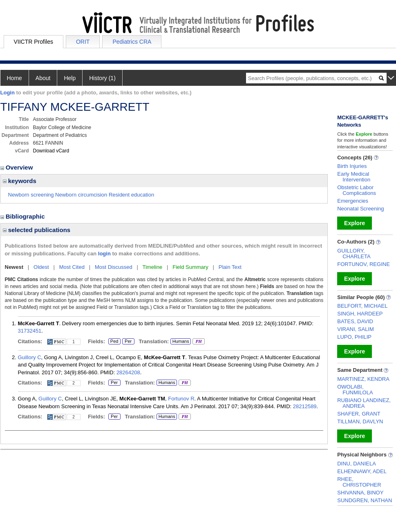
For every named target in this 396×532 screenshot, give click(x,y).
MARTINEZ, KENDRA (363, 379)
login (104, 254)
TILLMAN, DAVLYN (360, 421)
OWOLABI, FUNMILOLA (355, 390)
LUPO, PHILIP (354, 337)
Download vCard (51, 151)
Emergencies (353, 201)
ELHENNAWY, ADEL (362, 471)
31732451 (30, 331)
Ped (113, 342)
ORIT (83, 42)
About (43, 78)
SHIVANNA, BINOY (360, 493)
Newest (14, 267)
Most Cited (72, 267)
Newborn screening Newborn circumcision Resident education (81, 195)
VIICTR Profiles (34, 42)
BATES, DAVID (355, 321)
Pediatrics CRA (132, 42)
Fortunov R (181, 399)
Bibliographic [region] (23, 216)
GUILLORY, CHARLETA (354, 254)
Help (70, 78)
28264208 (128, 372)
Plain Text (230, 267)
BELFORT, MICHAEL (362, 306)
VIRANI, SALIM (356, 329)
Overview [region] (18, 167)
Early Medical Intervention (354, 177)
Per (128, 342)
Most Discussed (114, 267)
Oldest (41, 267)
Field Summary (190, 267)
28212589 (305, 406)
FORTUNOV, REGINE (364, 264)
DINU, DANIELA (357, 464)
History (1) (102, 78)
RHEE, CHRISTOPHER (359, 482)
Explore (355, 223)
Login (8, 93)
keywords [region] (20, 181)
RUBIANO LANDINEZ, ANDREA (364, 403)
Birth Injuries (352, 166)
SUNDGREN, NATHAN (365, 500)
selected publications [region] (37, 230)
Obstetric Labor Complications (357, 190)
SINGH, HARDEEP (360, 314)
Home (15, 78)
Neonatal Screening (360, 209)
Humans (181, 341)
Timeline (153, 267)
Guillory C (30, 357)
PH (198, 342)
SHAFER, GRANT (359, 414)
